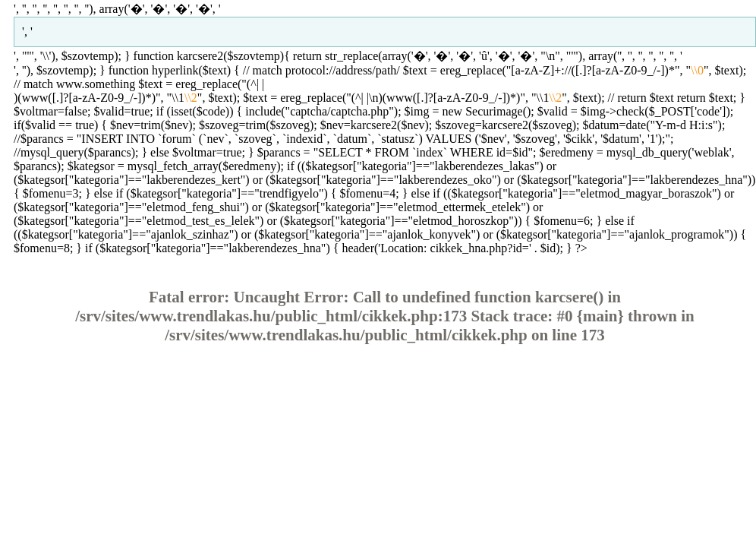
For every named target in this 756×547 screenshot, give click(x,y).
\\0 (697, 70)
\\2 (191, 98)
